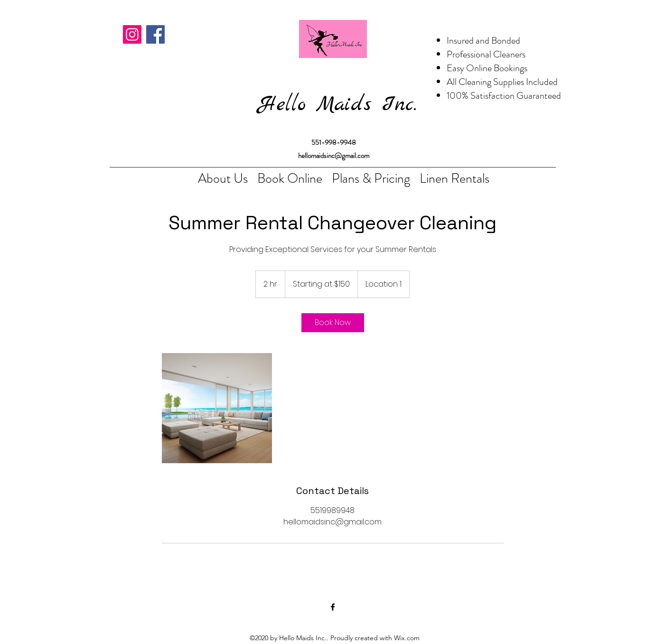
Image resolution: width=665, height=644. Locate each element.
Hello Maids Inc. (337, 105)
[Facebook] (155, 34)
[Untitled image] (217, 408)
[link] (333, 323)
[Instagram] (132, 34)
